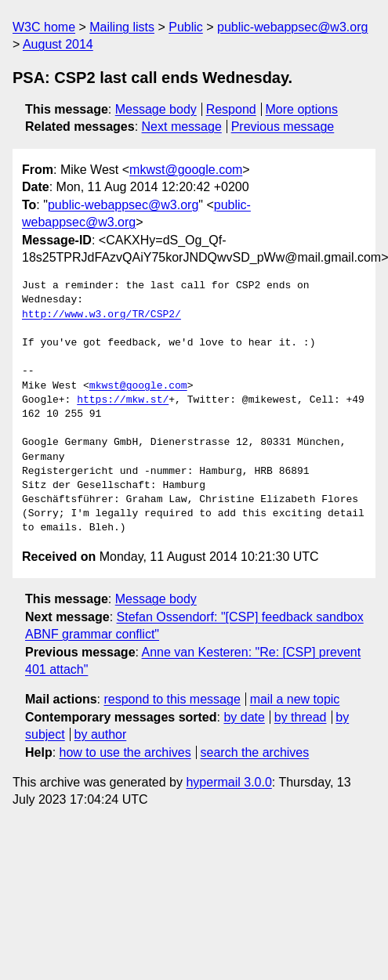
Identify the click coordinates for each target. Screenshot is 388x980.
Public (186, 27)
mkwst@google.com (186, 170)
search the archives (255, 752)
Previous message (283, 127)
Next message (182, 127)
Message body (156, 109)
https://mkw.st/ (123, 400)
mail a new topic (295, 699)
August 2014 (58, 44)
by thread (301, 717)
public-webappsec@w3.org (292, 27)
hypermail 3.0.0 (228, 782)
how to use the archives (125, 752)
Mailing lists (122, 27)
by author (101, 734)
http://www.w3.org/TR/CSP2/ (102, 315)
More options (302, 109)
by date (244, 717)
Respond (231, 109)
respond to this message (172, 699)
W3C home (44, 27)
